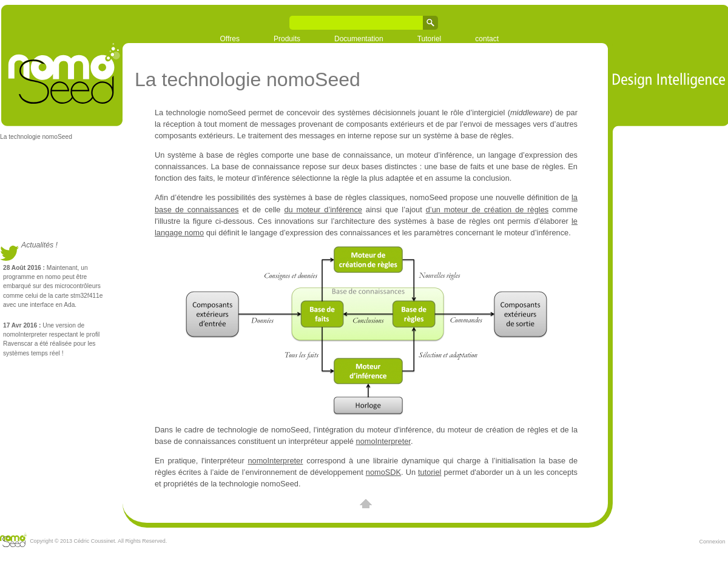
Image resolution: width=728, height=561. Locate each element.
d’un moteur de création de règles (487, 210)
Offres (230, 39)
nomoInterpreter (383, 441)
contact (487, 39)
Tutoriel (430, 39)
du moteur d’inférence (323, 210)
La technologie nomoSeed (36, 137)
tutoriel (430, 472)
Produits (287, 39)
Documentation (359, 39)
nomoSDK (383, 472)
